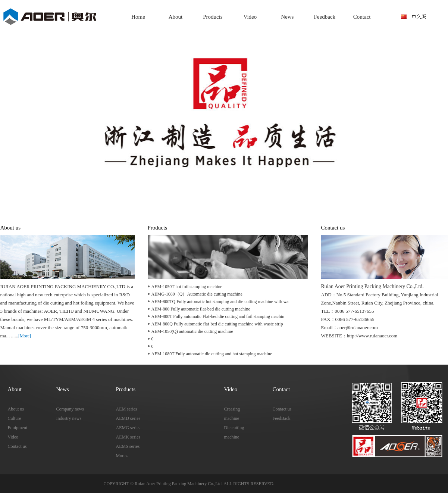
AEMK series (128, 437)
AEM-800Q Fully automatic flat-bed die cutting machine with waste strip (217, 324)
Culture (15, 418)
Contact (362, 17)
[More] (25, 336)
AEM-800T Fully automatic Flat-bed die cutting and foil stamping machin (218, 316)
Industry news (69, 418)
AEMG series (128, 428)
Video (250, 17)
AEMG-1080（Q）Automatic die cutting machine (197, 294)
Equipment (18, 428)
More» (122, 456)
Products (213, 17)
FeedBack (282, 418)
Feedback (325, 17)
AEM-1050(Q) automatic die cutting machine (192, 331)
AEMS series (128, 446)
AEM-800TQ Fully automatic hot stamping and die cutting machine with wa (220, 302)
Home (138, 17)
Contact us (17, 446)
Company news (70, 409)
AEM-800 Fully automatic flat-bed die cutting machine (201, 309)
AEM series (127, 409)
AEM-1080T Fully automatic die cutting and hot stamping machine (212, 354)
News (287, 17)
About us (16, 409)
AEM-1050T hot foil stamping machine (187, 287)
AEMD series (128, 418)
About (176, 17)
